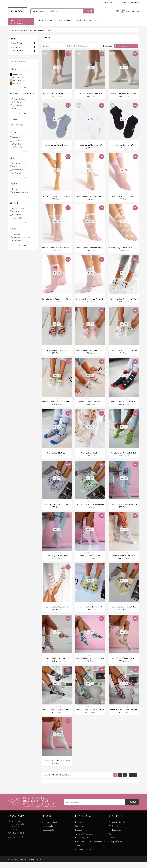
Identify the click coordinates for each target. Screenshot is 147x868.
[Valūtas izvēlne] (120, 2)
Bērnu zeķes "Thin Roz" (90, 456)
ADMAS (17, 234)
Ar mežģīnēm (19, 163)
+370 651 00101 (18, 839)
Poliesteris (18, 215)
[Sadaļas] (39, 11)
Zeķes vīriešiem (17, 51)
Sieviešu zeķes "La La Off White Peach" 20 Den (96, 197)
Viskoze (17, 218)
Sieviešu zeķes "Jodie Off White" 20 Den (93, 249)
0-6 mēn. (17, 105)
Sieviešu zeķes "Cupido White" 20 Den (92, 301)
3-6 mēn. (17, 109)
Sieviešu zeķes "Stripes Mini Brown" (57, 714)
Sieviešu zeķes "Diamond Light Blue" (91, 663)
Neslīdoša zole (20, 192)
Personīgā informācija (118, 828)
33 (131, 780)
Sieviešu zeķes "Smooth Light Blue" (124, 508)
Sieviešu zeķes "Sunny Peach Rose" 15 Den (60, 197)
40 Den (17, 147)
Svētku (17, 173)
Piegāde (79, 836)
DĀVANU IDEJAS (45, 20)
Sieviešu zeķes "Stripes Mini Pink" (124, 714)
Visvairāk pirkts (48, 836)
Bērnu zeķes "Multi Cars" (57, 456)
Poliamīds (18, 212)
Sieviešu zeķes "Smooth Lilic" (57, 559)
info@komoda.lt (18, 843)
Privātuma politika (83, 843)
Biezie (16, 189)
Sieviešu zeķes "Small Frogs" (57, 663)
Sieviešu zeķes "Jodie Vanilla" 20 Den (125, 249)
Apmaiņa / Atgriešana (84, 840)
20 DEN (17, 141)
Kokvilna (18, 208)
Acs (15, 167)
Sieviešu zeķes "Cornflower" (90, 94)
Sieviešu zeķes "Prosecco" (90, 404)
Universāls (19, 99)
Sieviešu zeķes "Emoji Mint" (90, 611)
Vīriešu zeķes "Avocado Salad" (124, 456)
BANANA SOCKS (21, 237)
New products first (126, 46)
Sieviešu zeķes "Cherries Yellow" (124, 611)
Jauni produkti (48, 832)
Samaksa (79, 832)
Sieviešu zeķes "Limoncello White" (57, 404)
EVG (40, 865)
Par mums (80, 828)
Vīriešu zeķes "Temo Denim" (57, 146)
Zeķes (14, 39)
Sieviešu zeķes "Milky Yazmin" (124, 94)
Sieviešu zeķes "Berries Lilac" (57, 508)
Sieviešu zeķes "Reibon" (90, 559)
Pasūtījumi (113, 832)
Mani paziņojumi (116, 847)
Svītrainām (18, 170)
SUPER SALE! (65, 20)
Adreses (112, 840)
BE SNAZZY (20, 241)
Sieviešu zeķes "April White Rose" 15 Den (59, 249)
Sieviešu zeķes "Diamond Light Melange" (127, 663)
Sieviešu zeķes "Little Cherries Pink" (91, 352)
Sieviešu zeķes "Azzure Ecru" (57, 611)
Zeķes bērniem (17, 43)
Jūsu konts (116, 822)
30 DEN (17, 144)
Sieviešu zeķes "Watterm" (57, 352)
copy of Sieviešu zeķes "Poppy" (57, 94)
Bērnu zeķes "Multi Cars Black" (124, 404)
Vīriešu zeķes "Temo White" (90, 146)
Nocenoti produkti (49, 828)
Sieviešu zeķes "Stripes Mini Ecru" (90, 714)
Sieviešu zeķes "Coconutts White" (124, 301)
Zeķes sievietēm (17, 47)
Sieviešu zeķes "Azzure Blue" (124, 559)
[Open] (12, 20)
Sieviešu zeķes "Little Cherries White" (125, 352)
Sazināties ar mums (83, 855)
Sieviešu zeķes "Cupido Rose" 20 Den (58, 301)
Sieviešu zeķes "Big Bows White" (57, 766)
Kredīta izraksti (115, 836)
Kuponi (112, 843)
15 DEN (16, 138)
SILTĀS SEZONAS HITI (86, 20)
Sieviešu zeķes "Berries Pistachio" (90, 508)
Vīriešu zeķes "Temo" (124, 146)
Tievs (16, 196)
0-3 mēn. (17, 102)
